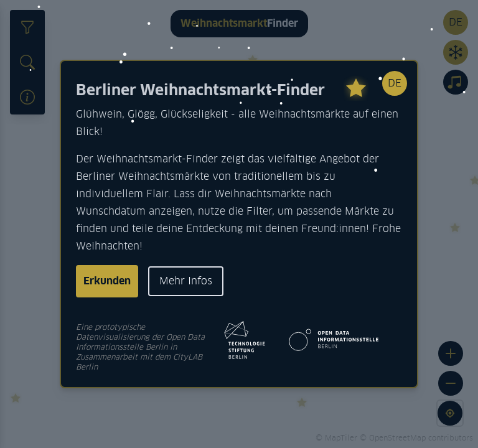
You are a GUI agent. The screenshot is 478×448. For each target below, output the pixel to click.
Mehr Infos (186, 281)
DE (395, 83)
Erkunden (107, 281)
